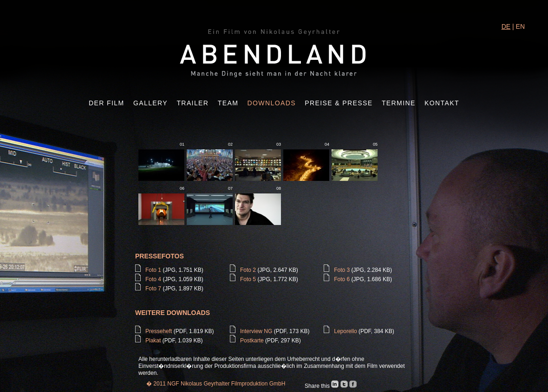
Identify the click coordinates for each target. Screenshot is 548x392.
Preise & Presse (339, 103)
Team (228, 103)
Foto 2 (248, 270)
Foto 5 (248, 279)
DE (506, 26)
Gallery (150, 103)
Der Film (107, 103)
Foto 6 (342, 279)
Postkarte (252, 341)
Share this (318, 386)
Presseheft (159, 331)
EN (520, 26)
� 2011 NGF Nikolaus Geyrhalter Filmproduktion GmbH (216, 384)
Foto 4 (153, 279)
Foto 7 (153, 289)
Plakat (153, 341)
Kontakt (442, 103)
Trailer (192, 103)
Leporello (345, 331)
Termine (399, 103)
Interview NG (256, 331)
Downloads (272, 103)
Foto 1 (153, 270)
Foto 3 (342, 270)
